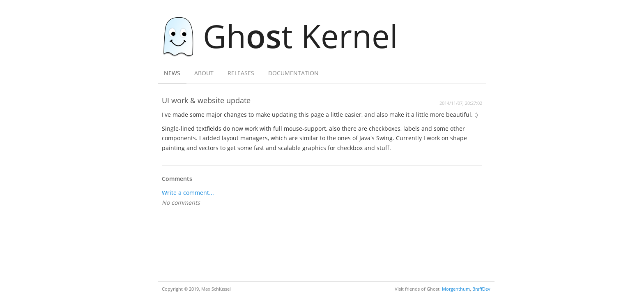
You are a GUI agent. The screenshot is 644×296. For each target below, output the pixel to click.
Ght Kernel (285, 36)
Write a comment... (188, 193)
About (204, 73)
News (172, 73)
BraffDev (481, 289)
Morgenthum (456, 289)
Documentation (293, 73)
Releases (241, 73)
